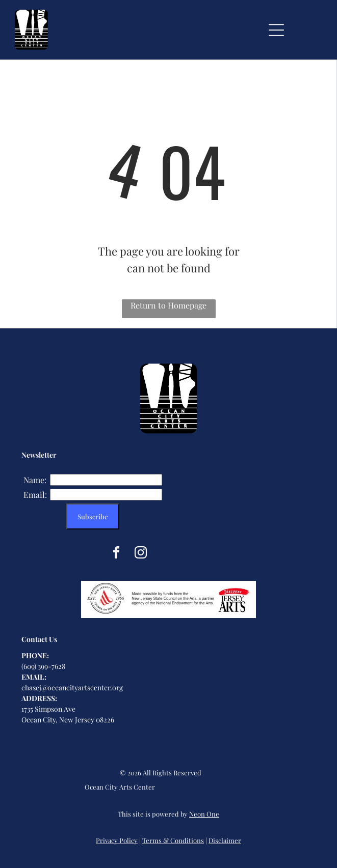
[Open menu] (276, 30)
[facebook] (116, 554)
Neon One (204, 814)
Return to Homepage (168, 305)
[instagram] (141, 554)
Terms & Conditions (173, 840)
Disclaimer (225, 840)
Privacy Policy (117, 840)
